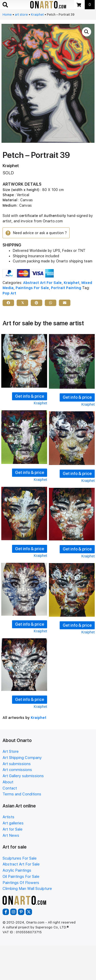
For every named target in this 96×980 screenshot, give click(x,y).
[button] (87, 32)
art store (21, 15)
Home (7, 15)
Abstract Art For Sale (42, 283)
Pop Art (9, 293)
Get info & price (30, 396)
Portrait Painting (66, 288)
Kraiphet (37, 15)
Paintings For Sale (32, 288)
